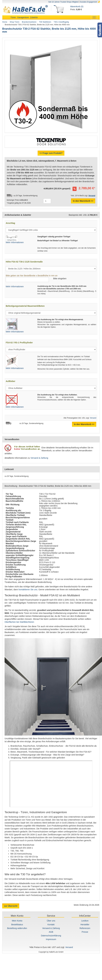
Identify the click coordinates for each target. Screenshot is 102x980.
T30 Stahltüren (45, 22)
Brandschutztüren (29, 22)
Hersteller (85, 925)
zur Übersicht (11, 906)
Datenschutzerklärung (51, 936)
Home (5, 22)
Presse (85, 932)
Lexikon (85, 921)
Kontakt (51, 925)
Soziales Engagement (88, 2)
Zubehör (34, 17)
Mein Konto (17, 921)
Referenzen (85, 928)
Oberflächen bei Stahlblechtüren (19, 622)
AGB (51, 932)
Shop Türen (15, 22)
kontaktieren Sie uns (28, 590)
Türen (13, 17)
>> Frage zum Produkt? (51, 153)
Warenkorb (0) (77, 6)
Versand (93, 418)
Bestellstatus (17, 925)
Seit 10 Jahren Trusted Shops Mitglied (63, 2)
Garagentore (23, 17)
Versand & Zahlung (39, 458)
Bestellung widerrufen (17, 928)
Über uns (51, 921)
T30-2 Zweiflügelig (61, 22)
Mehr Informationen (15, 242)
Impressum (51, 939)
